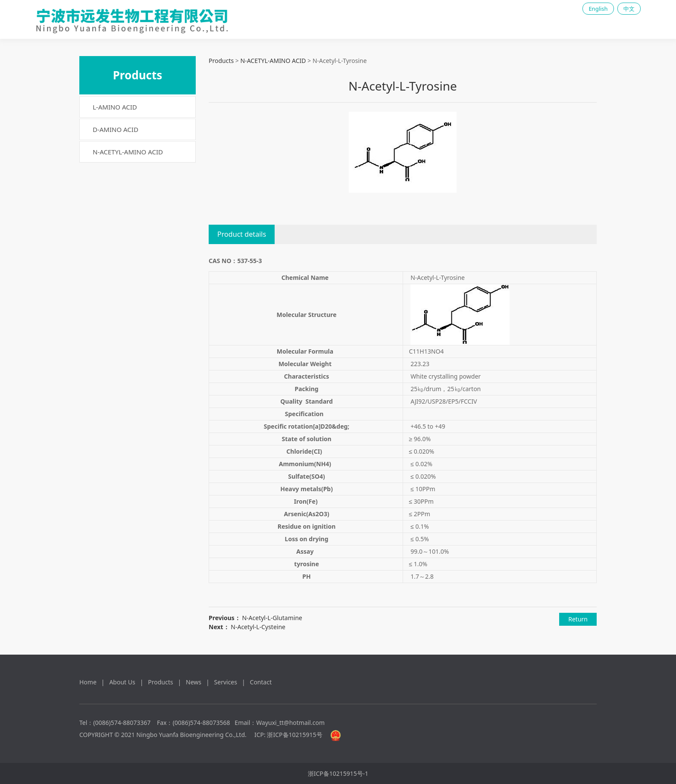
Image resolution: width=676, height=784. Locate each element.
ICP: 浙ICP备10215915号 (288, 735)
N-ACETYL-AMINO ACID (128, 152)
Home (88, 682)
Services (226, 682)
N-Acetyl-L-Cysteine (258, 627)
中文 (629, 9)
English (598, 9)
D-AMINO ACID (116, 129)
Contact (261, 682)
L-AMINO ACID (115, 107)
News (194, 682)
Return (578, 619)
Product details (242, 234)
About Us (122, 682)
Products (221, 61)
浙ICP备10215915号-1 (338, 773)
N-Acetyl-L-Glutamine (272, 618)
